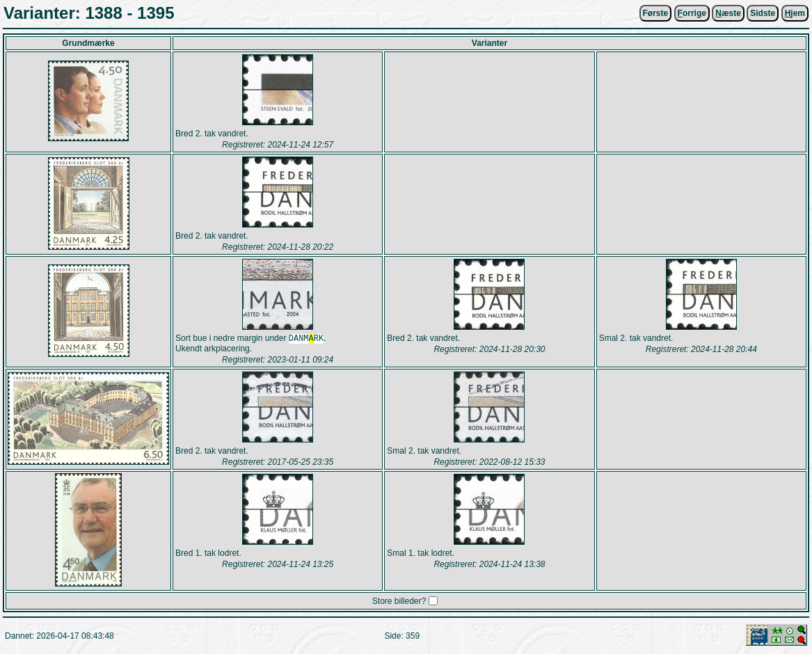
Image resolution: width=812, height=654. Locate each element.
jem (795, 13)
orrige (692, 13)
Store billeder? (399, 603)
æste (728, 13)
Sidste (763, 13)
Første (656, 13)
